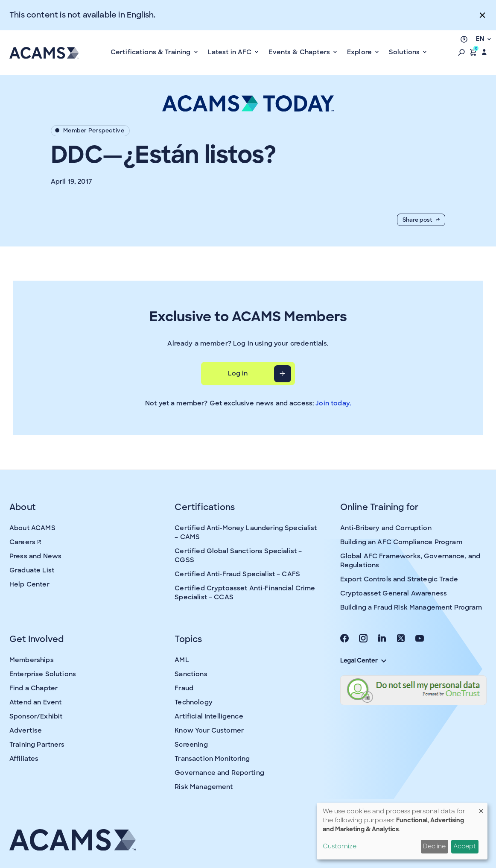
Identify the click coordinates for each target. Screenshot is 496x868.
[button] (461, 52)
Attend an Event (35, 702)
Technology (194, 702)
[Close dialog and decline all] (481, 808)
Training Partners (37, 745)
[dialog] (402, 831)
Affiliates (24, 759)
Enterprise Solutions (43, 674)
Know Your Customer (209, 730)
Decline (434, 846)
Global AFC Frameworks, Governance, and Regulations (410, 561)
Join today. (333, 403)
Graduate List (32, 570)
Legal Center (363, 660)
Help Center (29, 584)
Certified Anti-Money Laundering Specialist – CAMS (246, 532)
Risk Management (204, 787)
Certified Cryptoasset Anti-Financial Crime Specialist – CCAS (245, 593)
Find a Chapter (34, 688)
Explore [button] (360, 52)
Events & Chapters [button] (300, 52)
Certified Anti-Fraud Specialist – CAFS (237, 574)
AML (182, 660)
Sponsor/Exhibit (36, 716)
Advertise (26, 730)
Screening (191, 745)
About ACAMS (32, 528)
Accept (465, 846)
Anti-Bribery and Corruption (386, 528)
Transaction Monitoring (212, 759)
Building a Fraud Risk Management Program (411, 607)
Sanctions (191, 674)
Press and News (35, 556)
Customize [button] (340, 846)
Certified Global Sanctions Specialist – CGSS (238, 556)
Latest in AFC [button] (231, 52)
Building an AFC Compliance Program (401, 542)
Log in (238, 373)
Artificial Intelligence (209, 716)
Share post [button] (421, 220)
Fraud (184, 688)
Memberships (32, 660)
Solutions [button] (405, 52)
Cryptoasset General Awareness (394, 593)
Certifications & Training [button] (152, 52)
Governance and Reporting (219, 773)
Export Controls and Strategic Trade (399, 579)
